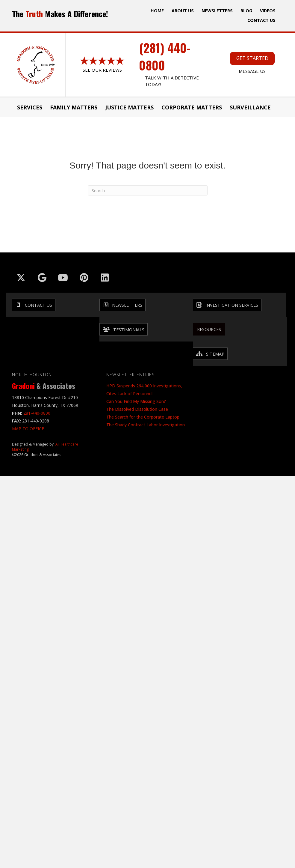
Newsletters (217, 11)
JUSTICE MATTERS (129, 107)
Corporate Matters (192, 107)
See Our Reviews (102, 70)
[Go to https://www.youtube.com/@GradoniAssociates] (63, 278)
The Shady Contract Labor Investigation (146, 425)
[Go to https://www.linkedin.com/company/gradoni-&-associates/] (105, 278)
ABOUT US (183, 11)
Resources (209, 329)
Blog (246, 11)
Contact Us (261, 20)
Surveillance (250, 107)
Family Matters (74, 107)
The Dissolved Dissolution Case (137, 409)
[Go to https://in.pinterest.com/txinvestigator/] (84, 278)
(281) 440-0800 (165, 56)
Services (30, 107)
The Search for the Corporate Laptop (143, 417)
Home (157, 11)
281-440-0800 (37, 413)
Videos (268, 11)
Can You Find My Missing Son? (136, 401)
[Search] (148, 190)
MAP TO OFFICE (28, 429)
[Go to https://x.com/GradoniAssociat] (21, 278)
